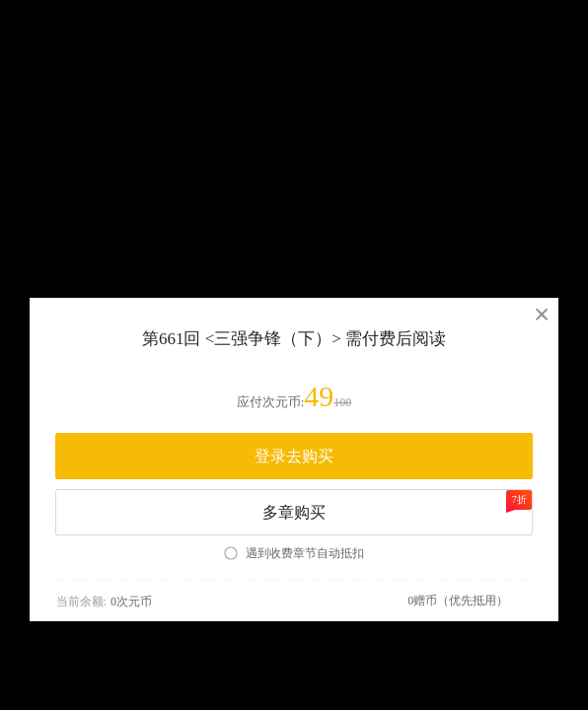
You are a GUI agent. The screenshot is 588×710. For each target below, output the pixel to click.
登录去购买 (294, 456)
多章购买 (397, 505)
